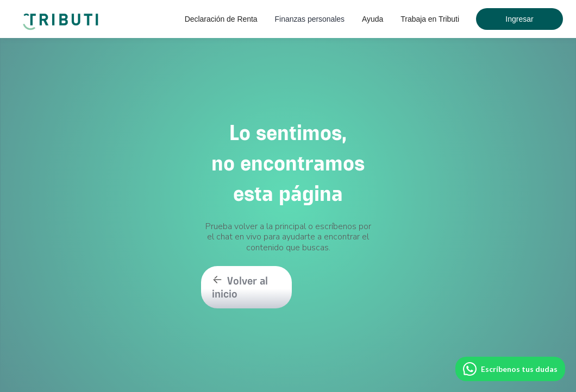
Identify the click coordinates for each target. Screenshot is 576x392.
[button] (221, 19)
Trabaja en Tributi (430, 19)
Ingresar (519, 19)
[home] (62, 16)
